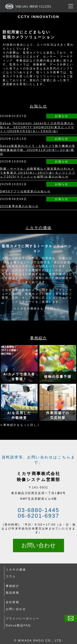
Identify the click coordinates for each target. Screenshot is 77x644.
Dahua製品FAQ (18, 625)
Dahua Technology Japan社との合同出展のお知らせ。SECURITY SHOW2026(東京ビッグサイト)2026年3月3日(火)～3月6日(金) (37, 127)
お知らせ (38, 106)
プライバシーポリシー (23, 619)
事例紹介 (39, 338)
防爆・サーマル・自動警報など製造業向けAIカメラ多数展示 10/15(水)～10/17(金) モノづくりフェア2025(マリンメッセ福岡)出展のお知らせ (38, 173)
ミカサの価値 (38, 228)
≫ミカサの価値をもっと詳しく (37, 308)
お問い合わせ (38, 545)
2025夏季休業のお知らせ (19, 206)
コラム (11, 576)
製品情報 (13, 593)
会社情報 (13, 602)
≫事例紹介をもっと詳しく (20, 425)
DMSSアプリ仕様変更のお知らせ (25, 191)
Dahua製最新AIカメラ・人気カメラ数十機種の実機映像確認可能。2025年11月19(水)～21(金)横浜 (38, 150)
